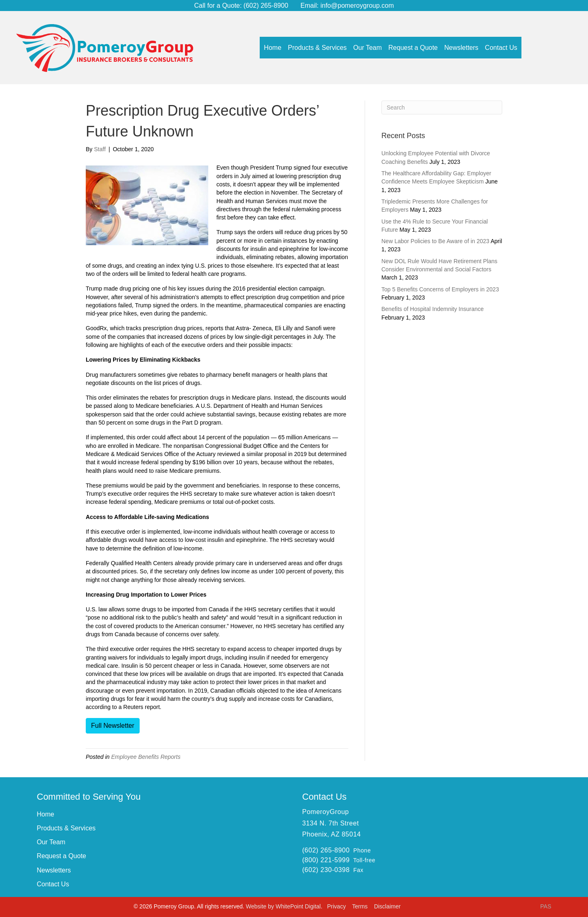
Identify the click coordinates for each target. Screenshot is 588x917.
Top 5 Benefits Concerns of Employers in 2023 (440, 289)
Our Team (51, 842)
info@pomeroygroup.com (357, 6)
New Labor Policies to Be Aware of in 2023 (435, 241)
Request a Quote (61, 856)
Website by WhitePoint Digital (283, 906)
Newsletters (54, 870)
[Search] (442, 107)
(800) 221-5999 (326, 860)
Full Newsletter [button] (113, 726)
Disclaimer (387, 906)
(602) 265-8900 (265, 6)
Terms (361, 906)
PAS (546, 906)
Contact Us (53, 884)
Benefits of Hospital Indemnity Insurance (433, 309)
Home (46, 814)
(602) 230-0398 (326, 870)
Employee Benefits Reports (146, 757)
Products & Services (66, 828)
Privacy (337, 906)
